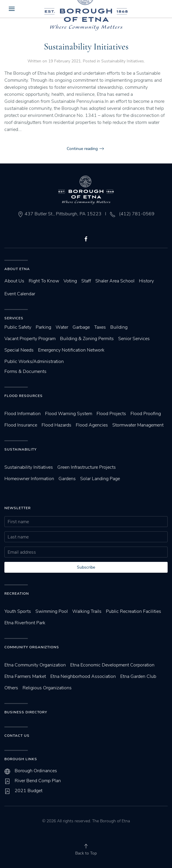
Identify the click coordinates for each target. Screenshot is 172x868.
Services (14, 318)
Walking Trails (87, 611)
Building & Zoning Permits (87, 339)
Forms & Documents (25, 371)
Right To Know (44, 281)
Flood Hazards (56, 425)
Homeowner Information (29, 479)
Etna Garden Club (138, 676)
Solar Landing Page (100, 479)
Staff (86, 281)
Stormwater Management (138, 425)
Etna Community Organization (35, 665)
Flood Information (23, 414)
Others (11, 688)
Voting (70, 281)
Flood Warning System (69, 414)
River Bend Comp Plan (38, 781)
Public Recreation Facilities (134, 611)
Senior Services (134, 339)
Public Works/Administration (34, 361)
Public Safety (18, 327)
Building (119, 327)
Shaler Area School (115, 281)
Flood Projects (111, 414)
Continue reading (82, 149)
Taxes (100, 327)
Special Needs (19, 350)
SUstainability (20, 449)
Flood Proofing (146, 414)
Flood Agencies (92, 425)
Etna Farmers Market (25, 676)
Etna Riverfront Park (25, 623)
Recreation (17, 594)
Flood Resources (24, 396)
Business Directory (26, 712)
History (146, 281)
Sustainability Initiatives (86, 47)
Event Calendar (20, 294)
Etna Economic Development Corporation (112, 665)
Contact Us (17, 736)
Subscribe (86, 567)
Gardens (67, 479)
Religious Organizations (47, 688)
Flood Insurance (21, 425)
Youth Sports (18, 611)
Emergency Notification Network (71, 350)
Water (62, 327)
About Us (14, 281)
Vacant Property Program (30, 339)
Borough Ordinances (36, 771)
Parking (43, 327)
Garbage (81, 327)
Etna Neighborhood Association (83, 676)
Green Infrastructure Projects (87, 467)
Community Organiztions (32, 647)
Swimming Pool (52, 611)
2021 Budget (29, 791)
